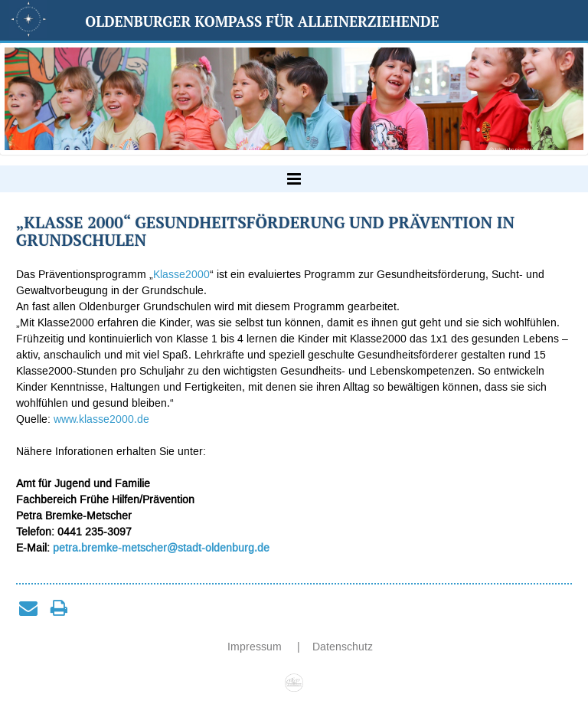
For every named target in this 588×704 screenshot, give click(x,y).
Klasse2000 (181, 275)
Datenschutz (343, 647)
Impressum (256, 647)
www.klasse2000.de (101, 419)
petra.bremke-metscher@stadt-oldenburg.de (161, 548)
